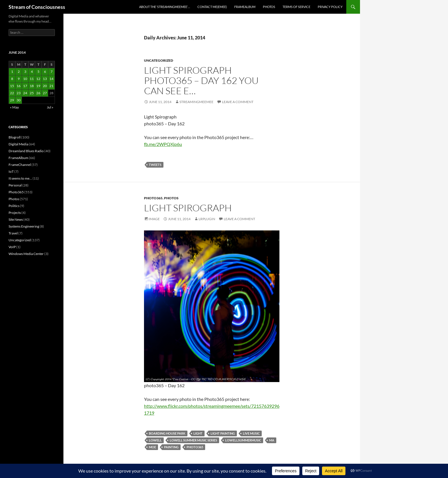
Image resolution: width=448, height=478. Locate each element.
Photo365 (153, 198)
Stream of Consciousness (37, 7)
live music (251, 433)
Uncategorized (159, 60)
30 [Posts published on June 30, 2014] (19, 100)
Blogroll (15, 137)
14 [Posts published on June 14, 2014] (51, 79)
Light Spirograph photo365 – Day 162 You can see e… (201, 80)
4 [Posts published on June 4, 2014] (32, 72)
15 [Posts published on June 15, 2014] (12, 86)
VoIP (12, 247)
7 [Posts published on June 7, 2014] (52, 72)
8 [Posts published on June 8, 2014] (12, 79)
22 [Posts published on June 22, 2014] (12, 93)
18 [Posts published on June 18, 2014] (32, 86)
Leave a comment (238, 102)
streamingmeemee (196, 102)
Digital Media (18, 144)
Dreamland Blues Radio (26, 151)
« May (14, 107)
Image (154, 219)
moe (152, 447)
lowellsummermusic (243, 440)
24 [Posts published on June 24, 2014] (25, 93)
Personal (15, 185)
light (198, 433)
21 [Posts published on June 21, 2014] (51, 86)
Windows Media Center (26, 254)
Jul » (50, 107)
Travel (13, 233)
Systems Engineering (24, 226)
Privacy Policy (330, 7)
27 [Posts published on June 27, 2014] (45, 93)
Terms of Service (296, 7)
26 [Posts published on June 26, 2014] (38, 93)
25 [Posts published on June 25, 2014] (32, 93)
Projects (15, 213)
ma (272, 440)
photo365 (195, 447)
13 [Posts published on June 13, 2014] (45, 79)
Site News (16, 219)
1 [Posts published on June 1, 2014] (12, 72)
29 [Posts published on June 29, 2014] (12, 100)
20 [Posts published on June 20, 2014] (45, 86)
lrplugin (207, 219)
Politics (14, 206)
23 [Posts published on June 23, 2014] (19, 93)
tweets (155, 165)
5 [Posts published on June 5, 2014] (38, 72)
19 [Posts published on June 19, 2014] (38, 86)
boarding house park (167, 433)
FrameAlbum (245, 7)
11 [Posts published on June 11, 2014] (32, 79)
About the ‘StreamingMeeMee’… (165, 7)
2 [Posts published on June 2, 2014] (19, 72)
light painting (223, 433)
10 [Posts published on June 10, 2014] (25, 79)
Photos (269, 7)
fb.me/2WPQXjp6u (163, 144)
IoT (11, 171)
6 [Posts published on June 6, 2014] (45, 72)
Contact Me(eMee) (212, 7)
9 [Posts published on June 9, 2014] (19, 79)
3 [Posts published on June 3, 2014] (25, 72)
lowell (155, 440)
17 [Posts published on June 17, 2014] (25, 86)
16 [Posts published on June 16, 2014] (19, 86)
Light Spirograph (188, 208)
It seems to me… (20, 178)
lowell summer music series (193, 440)
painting (171, 447)
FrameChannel (20, 165)
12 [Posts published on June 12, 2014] (38, 79)
